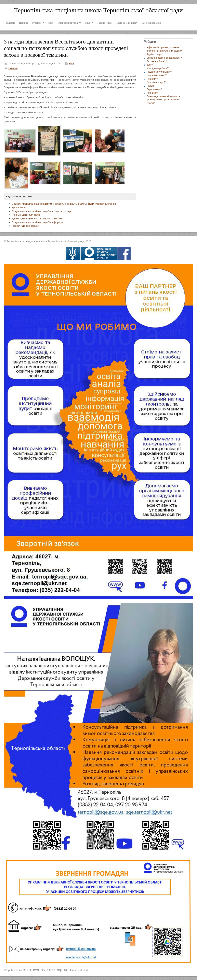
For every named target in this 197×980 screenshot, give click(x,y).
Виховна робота (157, 61)
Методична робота (158, 68)
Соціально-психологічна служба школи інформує (42, 211)
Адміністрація (155, 54)
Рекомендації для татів (26, 215)
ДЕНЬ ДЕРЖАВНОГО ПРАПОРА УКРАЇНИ (37, 219)
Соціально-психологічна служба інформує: (38, 222)
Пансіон (151, 86)
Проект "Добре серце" (25, 226)
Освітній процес (156, 82)
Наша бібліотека (157, 75)
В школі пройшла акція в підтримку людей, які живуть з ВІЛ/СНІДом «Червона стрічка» (65, 204)
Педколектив (154, 89)
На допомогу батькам (159, 72)
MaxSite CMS (31, 970)
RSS (72, 63)
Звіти (150, 65)
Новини (13, 68)
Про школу (153, 93)
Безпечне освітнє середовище (164, 58)
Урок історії (19, 208)
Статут (151, 103)
